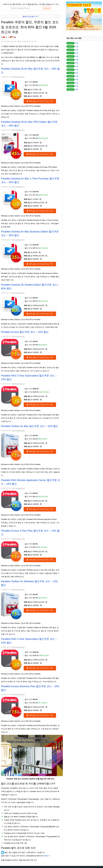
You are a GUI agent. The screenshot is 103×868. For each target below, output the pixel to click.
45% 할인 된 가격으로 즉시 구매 (40, 101)
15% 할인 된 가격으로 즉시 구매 (40, 357)
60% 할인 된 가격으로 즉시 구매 (40, 314)
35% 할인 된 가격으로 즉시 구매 (40, 264)
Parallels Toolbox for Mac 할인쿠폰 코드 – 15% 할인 (30, 426)
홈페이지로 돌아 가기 (31, 16)
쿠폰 (72, 43)
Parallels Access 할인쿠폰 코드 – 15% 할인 (25, 332)
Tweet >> (47, 856)
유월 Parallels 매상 (18, 77)
